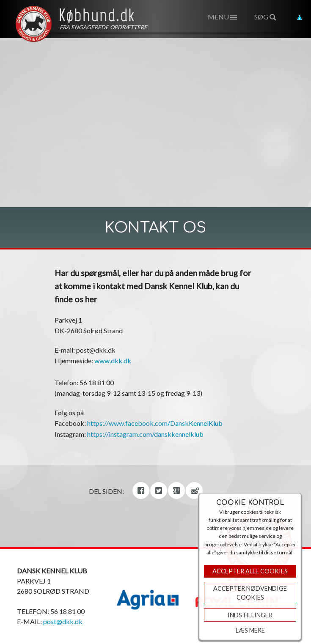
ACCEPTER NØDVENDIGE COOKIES (250, 593)
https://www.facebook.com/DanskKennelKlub (155, 423)
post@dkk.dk (63, 621)
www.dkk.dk (113, 360)
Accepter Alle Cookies (250, 571)
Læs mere (250, 630)
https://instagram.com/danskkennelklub (145, 434)
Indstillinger (250, 615)
